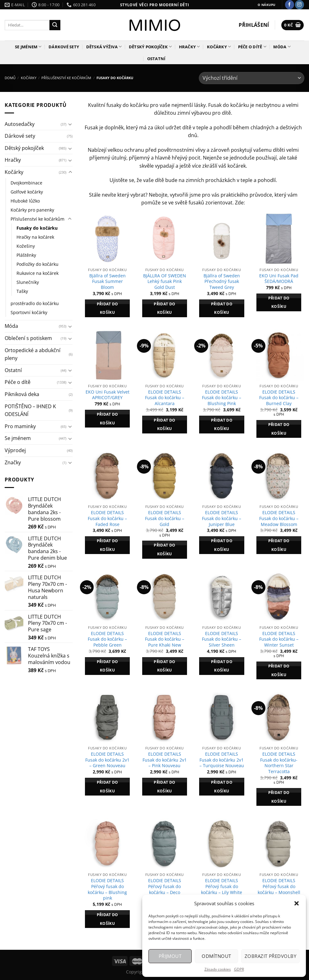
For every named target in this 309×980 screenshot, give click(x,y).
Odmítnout (216, 956)
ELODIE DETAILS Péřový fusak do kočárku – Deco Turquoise (165, 889)
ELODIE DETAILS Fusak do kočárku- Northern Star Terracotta (279, 763)
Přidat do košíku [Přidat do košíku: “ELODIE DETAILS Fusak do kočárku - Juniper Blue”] (222, 545)
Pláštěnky (26, 255)
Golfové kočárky (27, 192)
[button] (297, 903)
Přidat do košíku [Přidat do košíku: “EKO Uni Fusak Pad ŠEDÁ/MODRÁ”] (279, 302)
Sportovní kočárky (29, 312)
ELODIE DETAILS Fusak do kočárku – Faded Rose (107, 518)
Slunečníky (28, 282)
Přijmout (170, 956)
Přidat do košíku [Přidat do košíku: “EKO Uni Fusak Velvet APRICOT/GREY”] (108, 419)
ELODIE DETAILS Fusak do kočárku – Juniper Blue (222, 518)
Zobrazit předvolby (270, 956)
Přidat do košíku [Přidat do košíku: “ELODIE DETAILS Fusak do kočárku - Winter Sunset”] (279, 670)
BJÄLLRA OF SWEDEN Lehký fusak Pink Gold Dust (165, 282)
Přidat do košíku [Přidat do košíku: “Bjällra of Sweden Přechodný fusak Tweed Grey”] (222, 308)
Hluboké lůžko (25, 201)
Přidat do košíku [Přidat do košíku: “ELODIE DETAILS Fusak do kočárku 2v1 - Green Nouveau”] (108, 787)
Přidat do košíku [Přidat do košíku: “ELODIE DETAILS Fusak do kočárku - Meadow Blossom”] (279, 545)
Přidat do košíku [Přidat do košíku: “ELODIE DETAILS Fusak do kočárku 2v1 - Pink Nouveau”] (164, 787)
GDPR (239, 969)
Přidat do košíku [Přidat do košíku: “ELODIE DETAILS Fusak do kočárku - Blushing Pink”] (222, 425)
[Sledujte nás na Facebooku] (290, 5)
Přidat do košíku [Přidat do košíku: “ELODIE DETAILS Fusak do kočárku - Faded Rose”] (108, 545)
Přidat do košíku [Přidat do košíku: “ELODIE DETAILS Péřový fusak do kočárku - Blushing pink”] (108, 919)
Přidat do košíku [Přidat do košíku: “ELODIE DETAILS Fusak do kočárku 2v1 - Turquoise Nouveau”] (222, 787)
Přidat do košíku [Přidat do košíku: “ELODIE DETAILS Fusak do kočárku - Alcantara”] (164, 425)
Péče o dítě (252, 47)
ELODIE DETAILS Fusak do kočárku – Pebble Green (107, 639)
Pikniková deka (22, 394)
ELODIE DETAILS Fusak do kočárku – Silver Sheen (222, 639)
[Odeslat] (55, 25)
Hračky (190, 47)
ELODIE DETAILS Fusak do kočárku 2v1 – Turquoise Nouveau (222, 760)
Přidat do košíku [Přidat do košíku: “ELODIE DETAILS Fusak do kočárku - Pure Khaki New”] (164, 666)
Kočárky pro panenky (32, 210)
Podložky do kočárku (37, 264)
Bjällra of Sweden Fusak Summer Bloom (108, 282)
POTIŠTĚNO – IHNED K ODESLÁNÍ (30, 410)
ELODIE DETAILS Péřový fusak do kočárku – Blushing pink (107, 889)
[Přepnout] (70, 124)
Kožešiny (26, 246)
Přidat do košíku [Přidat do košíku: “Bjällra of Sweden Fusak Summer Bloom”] (108, 308)
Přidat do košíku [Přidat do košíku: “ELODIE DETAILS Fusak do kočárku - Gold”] (164, 550)
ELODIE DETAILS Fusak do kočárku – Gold (165, 518)
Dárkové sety (64, 47)
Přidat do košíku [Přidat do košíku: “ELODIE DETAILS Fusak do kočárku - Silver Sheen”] (222, 666)
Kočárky (219, 47)
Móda (282, 47)
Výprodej (15, 450)
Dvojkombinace (26, 183)
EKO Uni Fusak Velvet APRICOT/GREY (108, 395)
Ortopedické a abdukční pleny (33, 354)
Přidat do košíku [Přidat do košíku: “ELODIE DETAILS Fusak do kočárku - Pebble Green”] (108, 666)
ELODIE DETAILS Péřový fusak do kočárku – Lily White (222, 886)
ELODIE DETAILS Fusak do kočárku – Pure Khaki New (165, 639)
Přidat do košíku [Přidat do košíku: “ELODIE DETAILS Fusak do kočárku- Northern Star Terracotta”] (279, 797)
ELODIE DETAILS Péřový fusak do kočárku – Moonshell (279, 886)
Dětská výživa (104, 47)
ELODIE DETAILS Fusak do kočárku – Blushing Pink (222, 398)
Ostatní (156, 59)
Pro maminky (20, 426)
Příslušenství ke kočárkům (66, 78)
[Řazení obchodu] (252, 78)
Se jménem (28, 47)
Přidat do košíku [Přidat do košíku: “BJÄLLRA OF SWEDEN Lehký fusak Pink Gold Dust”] (164, 308)
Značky (13, 462)
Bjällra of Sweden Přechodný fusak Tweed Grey (222, 282)
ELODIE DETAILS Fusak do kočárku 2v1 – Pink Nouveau (165, 760)
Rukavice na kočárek (37, 273)
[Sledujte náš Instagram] (300, 5)
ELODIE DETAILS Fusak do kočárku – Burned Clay (279, 398)
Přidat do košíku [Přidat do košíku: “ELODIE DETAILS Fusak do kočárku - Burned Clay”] (279, 429)
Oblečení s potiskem (28, 338)
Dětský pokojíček (150, 47)
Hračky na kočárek (35, 237)
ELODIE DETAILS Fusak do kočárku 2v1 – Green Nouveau (107, 760)
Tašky (22, 291)
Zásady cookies (218, 969)
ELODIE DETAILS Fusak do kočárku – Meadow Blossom (279, 518)
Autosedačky (20, 124)
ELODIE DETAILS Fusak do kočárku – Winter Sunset (279, 639)
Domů (10, 78)
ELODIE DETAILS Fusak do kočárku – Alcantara (165, 398)
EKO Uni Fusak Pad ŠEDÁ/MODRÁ (279, 279)
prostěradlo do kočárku (35, 303)
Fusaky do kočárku (37, 228)
